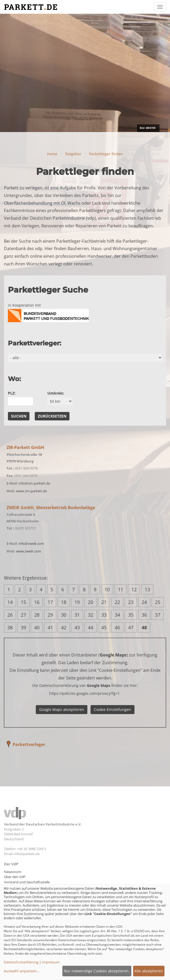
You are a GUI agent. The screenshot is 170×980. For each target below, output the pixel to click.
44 (91, 627)
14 (10, 602)
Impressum (51, 962)
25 (158, 602)
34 (117, 615)
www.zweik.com (29, 551)
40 (37, 627)
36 (144, 615)
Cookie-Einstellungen (112, 709)
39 (23, 627)
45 (104, 627)
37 (158, 615)
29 (50, 615)
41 (50, 627)
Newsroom (13, 872)
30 (64, 615)
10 (107, 589)
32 (91, 615)
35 (131, 615)
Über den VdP (15, 877)
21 (104, 602)
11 (121, 589)
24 (144, 602)
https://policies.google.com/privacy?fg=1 (84, 693)
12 (134, 589)
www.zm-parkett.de (31, 491)
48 (144, 627)
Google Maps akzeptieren (62, 709)
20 (91, 602)
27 (23, 615)
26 (10, 615)
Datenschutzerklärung (21, 962)
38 (10, 627)
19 (77, 602)
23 (131, 602)
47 (131, 627)
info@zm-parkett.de (34, 483)
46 (117, 627)
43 (77, 627)
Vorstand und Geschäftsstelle (27, 882)
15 (23, 602)
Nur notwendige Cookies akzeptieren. (97, 971)
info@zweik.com (31, 543)
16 (37, 602)
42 (64, 627)
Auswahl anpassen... (22, 971)
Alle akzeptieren (149, 971)
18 (64, 602)
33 (104, 615)
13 (147, 589)
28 (37, 615)
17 (50, 602)
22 (117, 602)
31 (77, 615)
